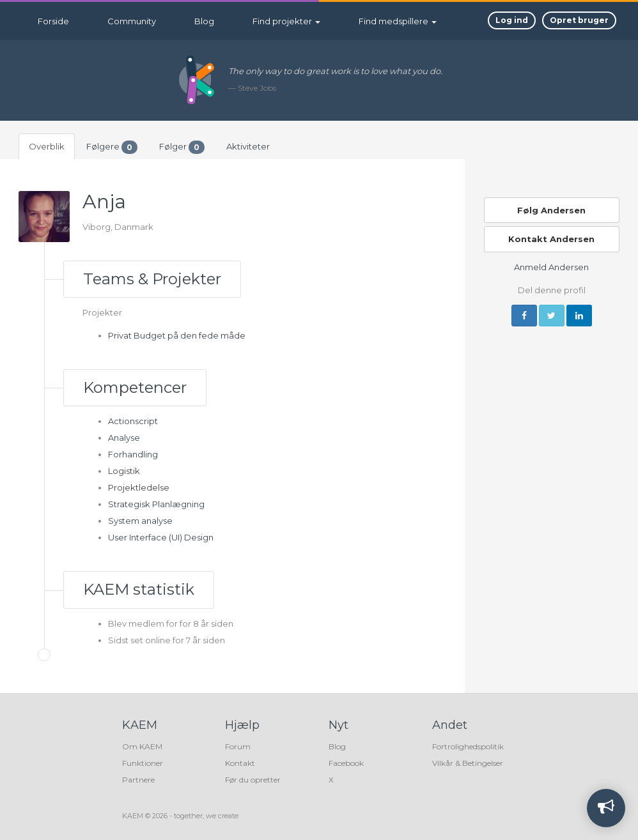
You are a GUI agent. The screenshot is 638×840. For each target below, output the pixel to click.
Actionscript (133, 421)
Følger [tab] (182, 147)
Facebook (346, 763)
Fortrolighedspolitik (468, 746)
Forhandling (133, 454)
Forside (53, 21)
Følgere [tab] (112, 147)
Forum (238, 746)
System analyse (140, 521)
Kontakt (240, 763)
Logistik (124, 471)
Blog (204, 21)
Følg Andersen (551, 210)
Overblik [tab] (47, 146)
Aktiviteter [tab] (248, 146)
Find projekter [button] (286, 21)
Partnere (138, 780)
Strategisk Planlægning (156, 504)
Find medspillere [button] (398, 21)
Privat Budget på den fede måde (177, 335)
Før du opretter (253, 780)
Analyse (124, 438)
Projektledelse (139, 487)
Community (132, 21)
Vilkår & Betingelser (468, 763)
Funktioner (143, 763)
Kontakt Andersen (551, 239)
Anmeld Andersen (551, 267)
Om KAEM (142, 746)
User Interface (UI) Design (161, 537)
